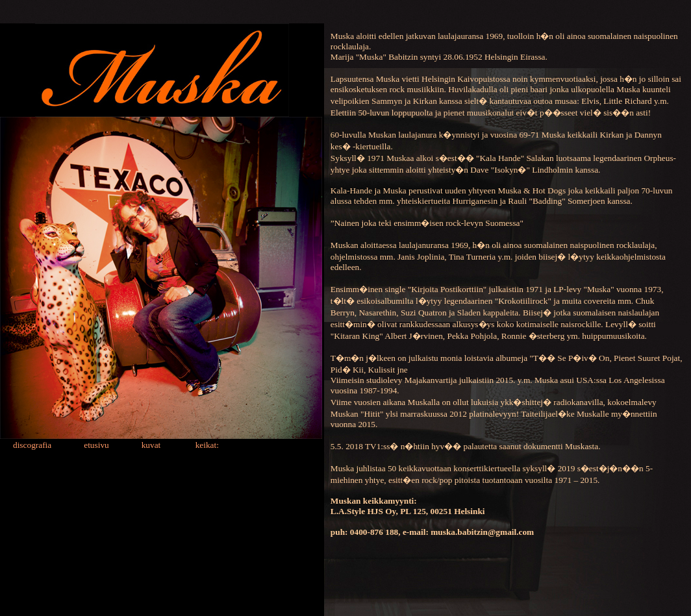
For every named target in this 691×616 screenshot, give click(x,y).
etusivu (96, 445)
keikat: (207, 445)
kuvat (151, 445)
